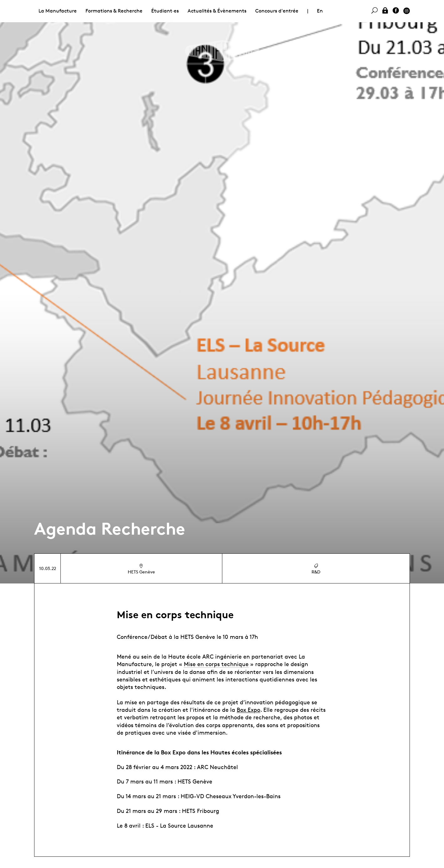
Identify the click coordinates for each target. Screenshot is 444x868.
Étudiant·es (165, 11)
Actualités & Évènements (217, 11)
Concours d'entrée (277, 11)
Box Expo (248, 710)
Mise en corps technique (216, 664)
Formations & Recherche (114, 11)
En (320, 11)
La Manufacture (58, 11)
